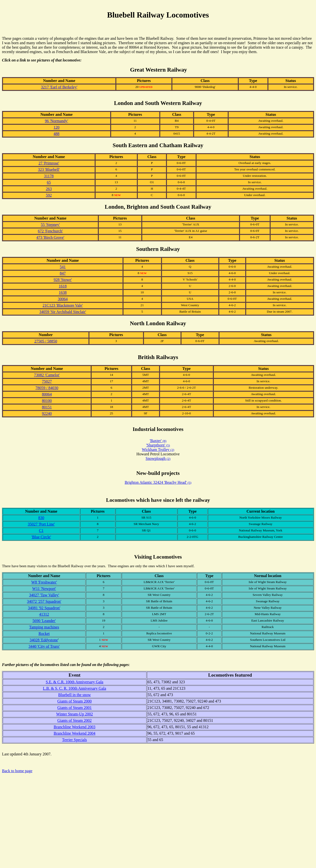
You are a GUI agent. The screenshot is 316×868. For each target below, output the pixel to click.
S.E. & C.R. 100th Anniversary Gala (74, 682)
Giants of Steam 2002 (74, 720)
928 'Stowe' (63, 280)
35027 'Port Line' (41, 524)
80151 (47, 407)
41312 (44, 614)
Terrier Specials (74, 740)
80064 (47, 394)
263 (49, 189)
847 (63, 273)
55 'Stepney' (50, 225)
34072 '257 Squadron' (44, 601)
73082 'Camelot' (47, 375)
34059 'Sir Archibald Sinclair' (63, 312)
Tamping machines (44, 627)
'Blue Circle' (41, 537)
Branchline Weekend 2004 (74, 733)
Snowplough (156, 458)
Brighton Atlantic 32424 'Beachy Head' (158, 482)
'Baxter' (158, 441)
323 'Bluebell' (49, 170)
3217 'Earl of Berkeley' (59, 87)
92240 (47, 414)
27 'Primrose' (49, 163)
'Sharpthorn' (158, 445)
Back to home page (17, 771)
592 (49, 195)
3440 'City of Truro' (44, 646)
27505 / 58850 (46, 341)
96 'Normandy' (57, 121)
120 (57, 127)
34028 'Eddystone (44, 640)
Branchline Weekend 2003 (74, 727)
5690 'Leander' (44, 621)
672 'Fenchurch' (50, 231)
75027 (47, 381)
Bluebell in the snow (75, 695)
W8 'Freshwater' (44, 582)
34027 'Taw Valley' (44, 595)
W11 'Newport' (44, 589)
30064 (63, 299)
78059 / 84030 (47, 388)
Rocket (44, 634)
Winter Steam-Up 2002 (74, 714)
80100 (47, 401)
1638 (63, 293)
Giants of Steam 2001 (74, 708)
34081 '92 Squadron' (44, 608)
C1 (41, 531)
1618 (63, 286)
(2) (169, 459)
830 (41, 518)
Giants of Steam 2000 (74, 701)
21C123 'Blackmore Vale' (63, 305)
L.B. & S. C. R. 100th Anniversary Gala (75, 688)
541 (63, 267)
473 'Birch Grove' (50, 237)
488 (57, 134)
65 (49, 182)
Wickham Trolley (158, 450)
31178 (49, 176)
